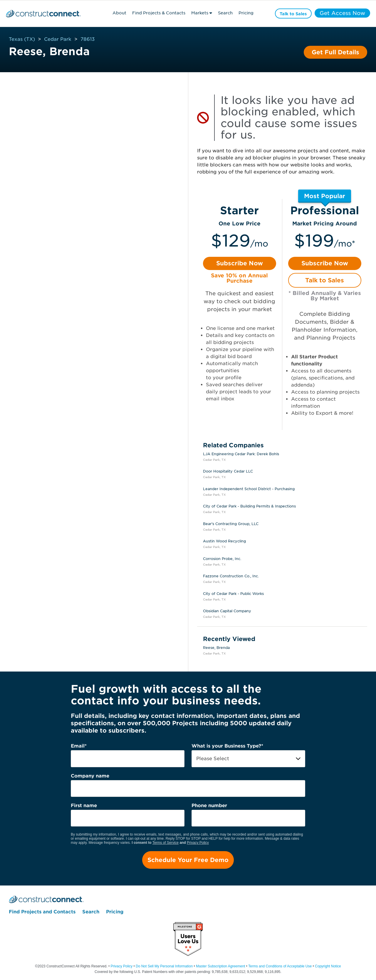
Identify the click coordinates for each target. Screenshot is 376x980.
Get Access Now (342, 13)
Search (225, 13)
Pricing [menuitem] (115, 912)
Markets (200, 13)
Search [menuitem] (91, 912)
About (119, 13)
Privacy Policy (198, 843)
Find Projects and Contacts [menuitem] (42, 912)
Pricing (246, 13)
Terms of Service (166, 843)
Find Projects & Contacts (159, 13)
